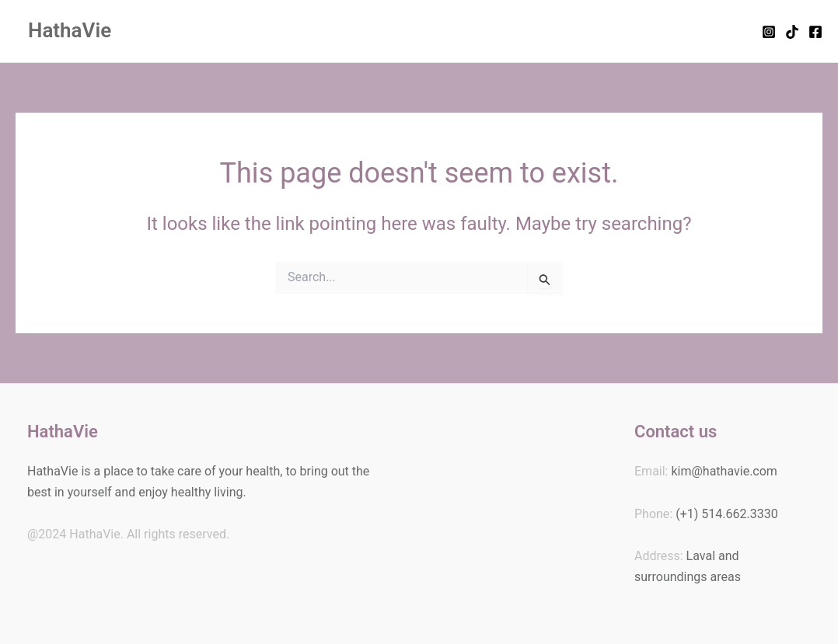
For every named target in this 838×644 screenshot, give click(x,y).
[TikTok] (792, 32)
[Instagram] (769, 32)
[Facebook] (815, 32)
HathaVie (70, 30)
